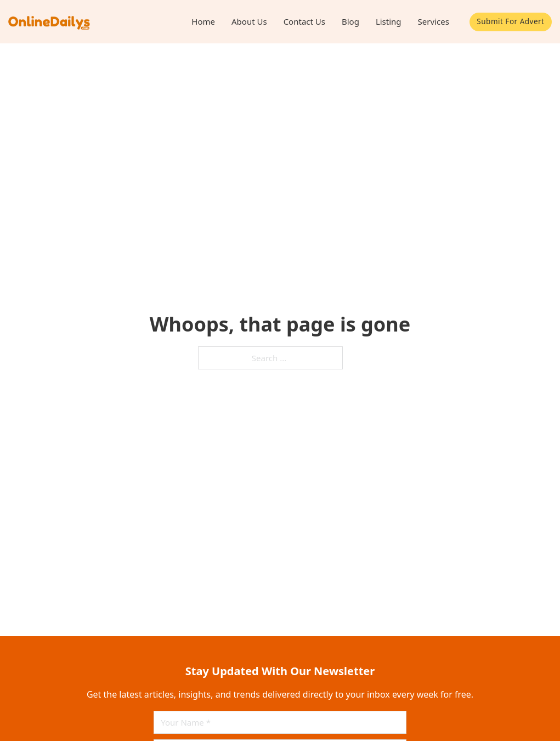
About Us (249, 21)
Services (434, 21)
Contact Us (304, 21)
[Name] (280, 722)
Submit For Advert (510, 21)
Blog (350, 21)
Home (203, 21)
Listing (389, 21)
